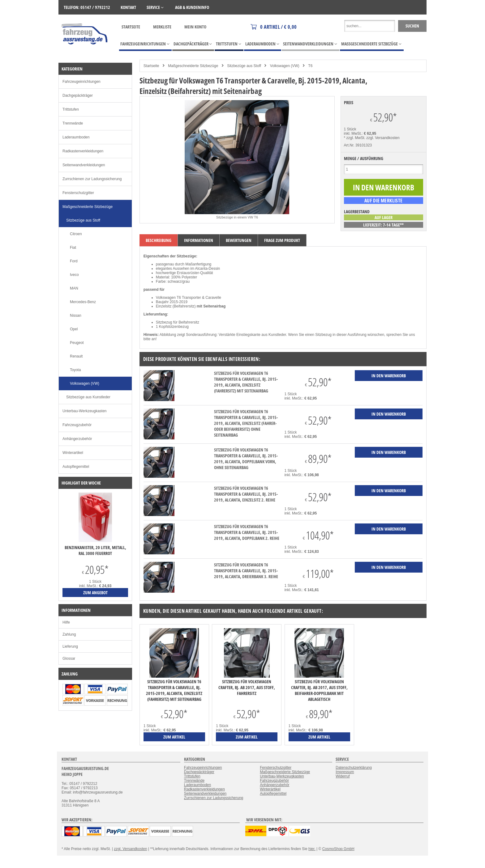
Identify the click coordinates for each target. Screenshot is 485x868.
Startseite (131, 27)
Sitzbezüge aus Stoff (244, 66)
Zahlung (69, 634)
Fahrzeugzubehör (77, 425)
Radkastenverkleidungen (83, 151)
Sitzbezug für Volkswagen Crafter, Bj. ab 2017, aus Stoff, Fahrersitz (247, 687)
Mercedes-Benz (83, 302)
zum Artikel (174, 737)
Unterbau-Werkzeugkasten (85, 411)
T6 (310, 66)
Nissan (76, 315)
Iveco (74, 275)
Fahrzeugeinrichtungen (82, 82)
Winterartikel (73, 453)
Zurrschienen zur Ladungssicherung (92, 179)
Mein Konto (195, 27)
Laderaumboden (76, 137)
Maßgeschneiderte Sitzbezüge (193, 66)
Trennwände (73, 123)
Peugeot (77, 343)
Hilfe (66, 622)
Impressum (345, 772)
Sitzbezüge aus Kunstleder (88, 397)
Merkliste (162, 27)
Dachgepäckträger (78, 95)
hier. (312, 849)
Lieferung (70, 646)
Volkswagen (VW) (285, 66)
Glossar (69, 658)
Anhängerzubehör (77, 439)
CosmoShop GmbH (338, 849)
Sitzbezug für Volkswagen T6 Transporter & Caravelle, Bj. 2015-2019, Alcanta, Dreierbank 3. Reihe (246, 571)
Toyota (75, 370)
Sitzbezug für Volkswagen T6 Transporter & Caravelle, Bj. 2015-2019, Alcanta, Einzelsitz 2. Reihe (246, 494)
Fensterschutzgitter (78, 193)
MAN (74, 288)
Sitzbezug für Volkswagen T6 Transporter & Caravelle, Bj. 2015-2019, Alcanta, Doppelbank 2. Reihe (247, 532)
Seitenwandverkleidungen (84, 165)
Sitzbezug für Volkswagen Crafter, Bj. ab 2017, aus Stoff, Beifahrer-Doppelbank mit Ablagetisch (319, 690)
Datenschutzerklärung (354, 768)
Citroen (76, 234)
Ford (74, 261)
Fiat (73, 248)
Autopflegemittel (76, 467)
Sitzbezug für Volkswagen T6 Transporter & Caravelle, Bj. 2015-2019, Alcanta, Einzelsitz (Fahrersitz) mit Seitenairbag (246, 382)
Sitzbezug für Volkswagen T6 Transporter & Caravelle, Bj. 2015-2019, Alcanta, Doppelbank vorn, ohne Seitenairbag (246, 459)
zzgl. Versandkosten (383, 138)
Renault (76, 356)
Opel (74, 329)
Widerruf (343, 776)
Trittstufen (71, 109)
